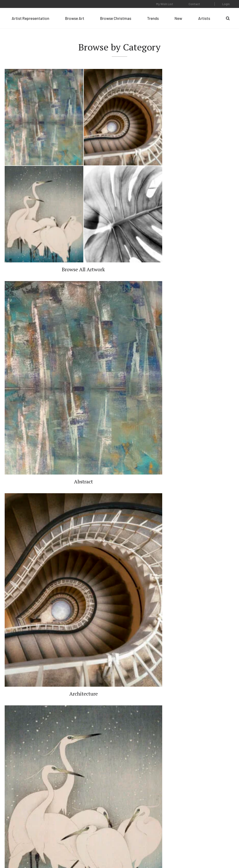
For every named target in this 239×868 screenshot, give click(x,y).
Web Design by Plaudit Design (215, 851)
